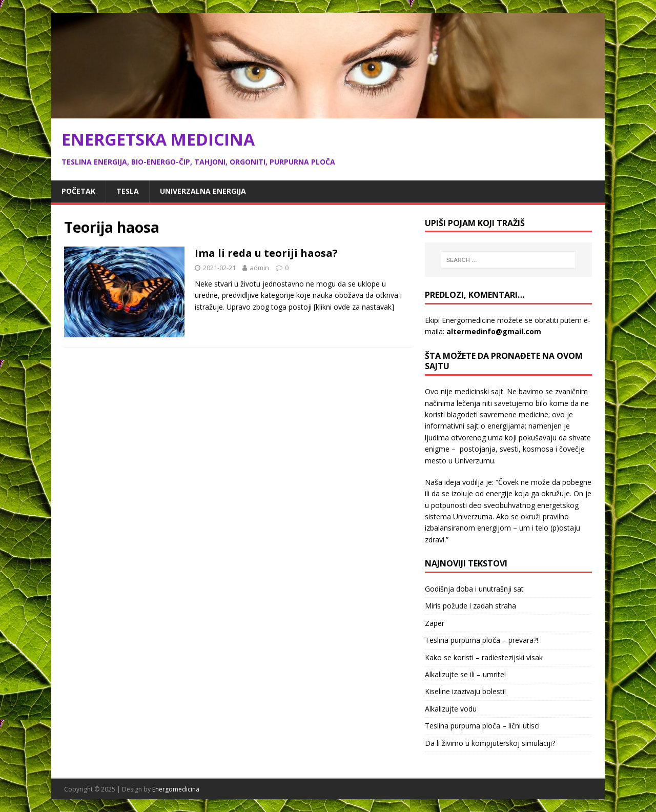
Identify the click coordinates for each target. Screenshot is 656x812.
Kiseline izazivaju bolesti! (465, 691)
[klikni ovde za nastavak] (354, 307)
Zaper (435, 623)
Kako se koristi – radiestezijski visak (484, 657)
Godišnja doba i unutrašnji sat (474, 589)
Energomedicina (176, 789)
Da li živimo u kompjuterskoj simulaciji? (490, 743)
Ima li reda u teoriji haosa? (266, 253)
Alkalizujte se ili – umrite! (465, 674)
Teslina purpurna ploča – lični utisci (482, 726)
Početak (78, 191)
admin (259, 268)
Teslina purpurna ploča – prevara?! (481, 640)
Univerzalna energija (203, 191)
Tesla (128, 191)
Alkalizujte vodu (451, 709)
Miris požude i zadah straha (470, 606)
